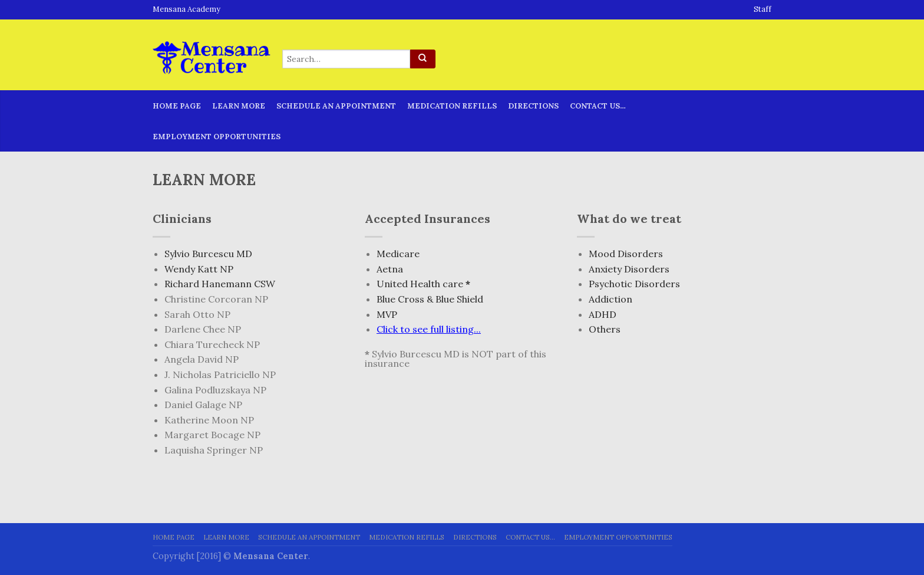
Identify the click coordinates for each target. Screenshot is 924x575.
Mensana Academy (187, 10)
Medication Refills (452, 106)
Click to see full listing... (429, 329)
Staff (763, 9)
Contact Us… (598, 106)
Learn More (239, 106)
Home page (177, 106)
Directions (533, 106)
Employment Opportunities (217, 137)
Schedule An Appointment (336, 106)
